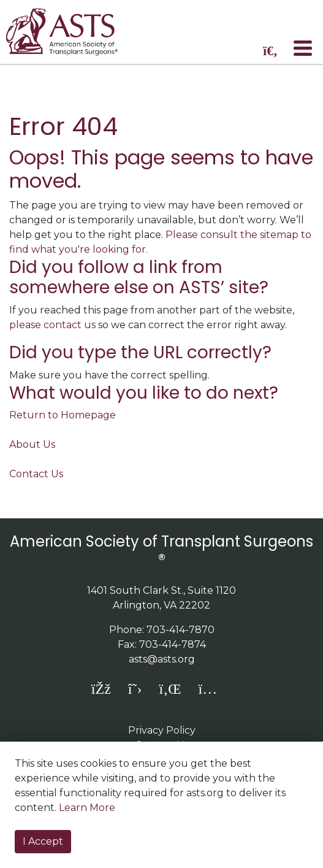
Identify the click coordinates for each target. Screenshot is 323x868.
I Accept (43, 841)
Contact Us (36, 474)
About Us (32, 444)
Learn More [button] (87, 808)
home (69, 32)
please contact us (52, 325)
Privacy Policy (162, 730)
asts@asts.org (162, 659)
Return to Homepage (63, 415)
